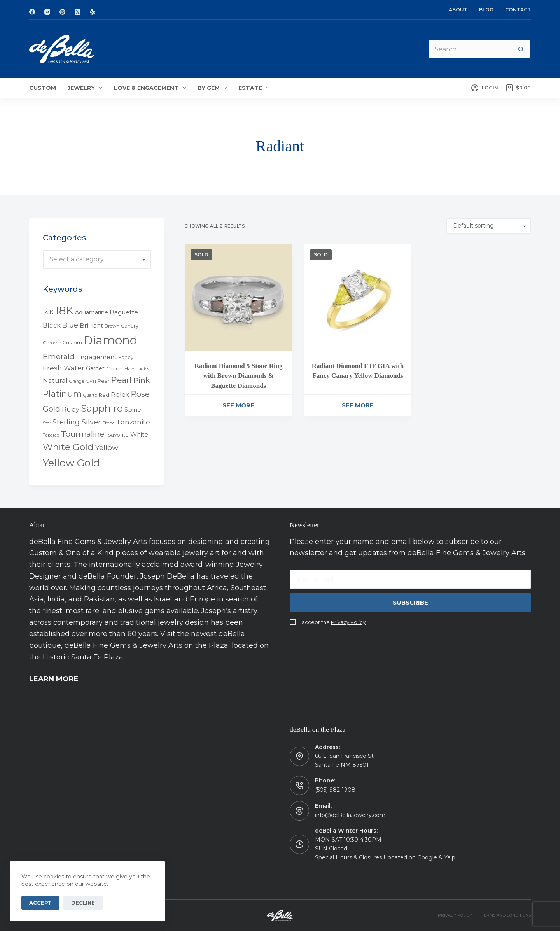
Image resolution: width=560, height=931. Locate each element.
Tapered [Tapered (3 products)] (51, 435)
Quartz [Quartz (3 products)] (90, 395)
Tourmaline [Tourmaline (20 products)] (83, 434)
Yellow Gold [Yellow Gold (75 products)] (71, 463)
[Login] (485, 88)
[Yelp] (93, 12)
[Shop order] (489, 226)
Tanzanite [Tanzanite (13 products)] (133, 422)
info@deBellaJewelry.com (350, 815)
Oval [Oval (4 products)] (91, 381)
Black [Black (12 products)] (52, 325)
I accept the (332, 622)
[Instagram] (47, 12)
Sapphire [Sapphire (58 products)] (102, 408)
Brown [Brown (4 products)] (112, 326)
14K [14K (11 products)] (48, 312)
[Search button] (521, 49)
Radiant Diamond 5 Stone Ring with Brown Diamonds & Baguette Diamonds (239, 376)
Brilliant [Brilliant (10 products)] (91, 325)
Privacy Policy (348, 622)
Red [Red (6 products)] (104, 395)
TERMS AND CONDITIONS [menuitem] (506, 915)
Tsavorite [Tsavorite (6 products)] (117, 435)
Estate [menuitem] (255, 88)
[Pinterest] (62, 12)
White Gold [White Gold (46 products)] (68, 447)
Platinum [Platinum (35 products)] (62, 394)
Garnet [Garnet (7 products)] (95, 368)
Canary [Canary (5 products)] (130, 326)
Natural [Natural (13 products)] (55, 380)
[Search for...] (470, 49)
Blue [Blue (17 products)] (70, 325)
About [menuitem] (458, 10)
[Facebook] (32, 12)
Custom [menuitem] (43, 88)
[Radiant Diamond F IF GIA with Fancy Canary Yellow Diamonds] (358, 297)
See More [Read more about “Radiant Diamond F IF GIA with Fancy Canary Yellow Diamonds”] (358, 405)
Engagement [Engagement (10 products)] (96, 357)
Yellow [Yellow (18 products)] (107, 448)
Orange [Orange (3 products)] (77, 381)
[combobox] (97, 259)
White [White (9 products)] (139, 434)
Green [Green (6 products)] (115, 368)
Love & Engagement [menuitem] (151, 88)
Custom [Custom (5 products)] (72, 343)
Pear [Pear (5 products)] (104, 381)
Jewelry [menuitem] (87, 88)
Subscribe (410, 602)
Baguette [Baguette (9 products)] (124, 312)
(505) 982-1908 (335, 790)
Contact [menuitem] (518, 10)
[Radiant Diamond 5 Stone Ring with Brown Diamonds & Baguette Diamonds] (239, 297)
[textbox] (97, 259)
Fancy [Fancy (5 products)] (126, 357)
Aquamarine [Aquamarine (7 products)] (92, 312)
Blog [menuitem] (486, 10)
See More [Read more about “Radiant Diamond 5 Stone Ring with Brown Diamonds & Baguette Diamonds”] (238, 405)
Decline (83, 903)
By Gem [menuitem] (214, 88)
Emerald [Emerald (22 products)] (59, 356)
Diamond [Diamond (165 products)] (111, 340)
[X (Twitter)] (78, 12)
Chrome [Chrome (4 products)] (52, 343)
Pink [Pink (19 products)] (142, 380)
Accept (40, 903)
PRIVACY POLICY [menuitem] (455, 915)
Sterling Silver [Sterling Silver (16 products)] (77, 422)
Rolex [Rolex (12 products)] (120, 394)
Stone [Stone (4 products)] (108, 423)
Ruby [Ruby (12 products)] (71, 409)
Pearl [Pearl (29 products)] (122, 380)
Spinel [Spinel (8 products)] (134, 410)
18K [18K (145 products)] (64, 310)
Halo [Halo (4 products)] (129, 369)
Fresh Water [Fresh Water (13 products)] (64, 368)
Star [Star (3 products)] (47, 423)
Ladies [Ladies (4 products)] (143, 369)
